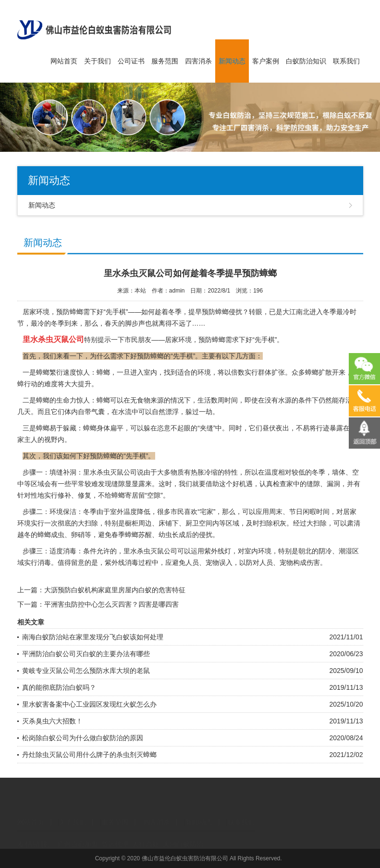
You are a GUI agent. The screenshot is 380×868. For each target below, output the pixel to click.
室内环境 (258, 551)
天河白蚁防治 (183, 836)
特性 (231, 472)
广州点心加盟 (78, 836)
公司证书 (131, 61)
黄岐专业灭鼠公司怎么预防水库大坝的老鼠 (86, 671)
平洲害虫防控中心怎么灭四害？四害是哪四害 (111, 604)
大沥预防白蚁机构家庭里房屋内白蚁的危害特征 (115, 590)
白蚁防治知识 (306, 61)
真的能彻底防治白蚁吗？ (59, 687)
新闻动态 (232, 61)
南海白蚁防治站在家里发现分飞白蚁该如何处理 (93, 637)
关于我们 (98, 61)
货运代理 (115, 836)
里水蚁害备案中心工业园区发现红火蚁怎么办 (89, 704)
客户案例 (266, 61)
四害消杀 (198, 61)
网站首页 (64, 61)
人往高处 (146, 836)
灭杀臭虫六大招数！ (52, 721)
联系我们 (346, 61)
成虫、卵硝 (68, 535)
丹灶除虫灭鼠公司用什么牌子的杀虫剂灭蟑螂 (89, 755)
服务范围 (165, 61)
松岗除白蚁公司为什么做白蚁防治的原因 (83, 738)
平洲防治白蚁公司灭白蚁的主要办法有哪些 (86, 654)
